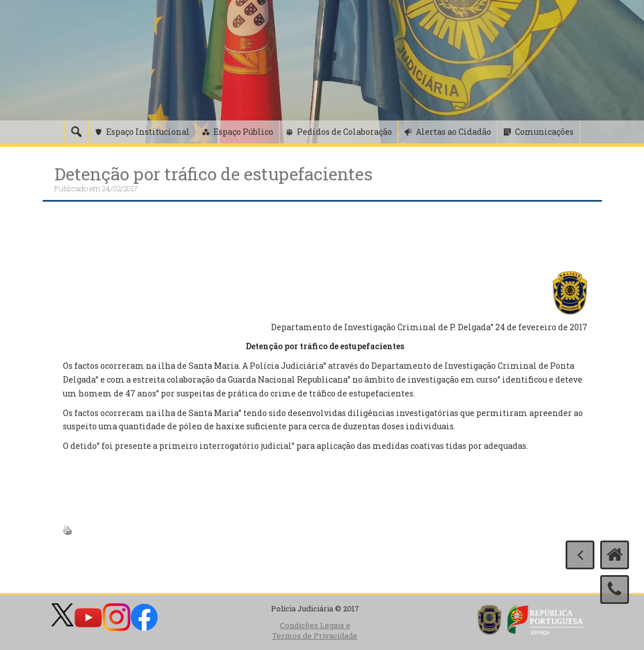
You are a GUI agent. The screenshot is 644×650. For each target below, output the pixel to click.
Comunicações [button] (544, 132)
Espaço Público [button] (243, 132)
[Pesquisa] (76, 132)
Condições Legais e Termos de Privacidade (315, 631)
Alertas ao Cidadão (453, 132)
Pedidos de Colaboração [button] (344, 132)
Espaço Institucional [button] (148, 132)
